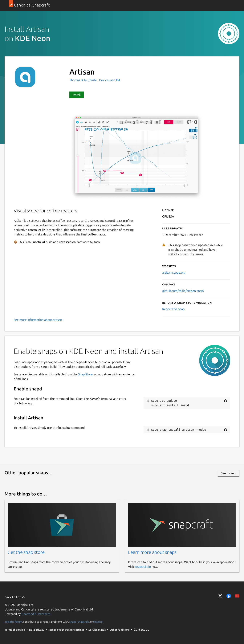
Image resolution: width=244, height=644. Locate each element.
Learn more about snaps (152, 552)
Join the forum (13, 622)
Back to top (15, 597)
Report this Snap (173, 309)
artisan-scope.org (174, 272)
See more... (229, 473)
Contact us (141, 630)
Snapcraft (83, 622)
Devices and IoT (110, 80)
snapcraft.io (143, 567)
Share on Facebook (229, 596)
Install (77, 95)
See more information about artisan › (39, 320)
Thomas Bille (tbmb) (83, 80)
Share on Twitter (220, 596)
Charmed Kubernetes (36, 614)
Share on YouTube (237, 596)
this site (98, 622)
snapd (73, 622)
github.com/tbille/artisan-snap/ (183, 291)
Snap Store (85, 374)
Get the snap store (26, 552)
